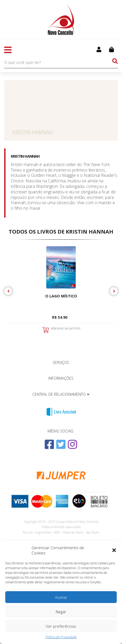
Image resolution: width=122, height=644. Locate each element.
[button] (114, 550)
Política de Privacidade (61, 637)
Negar (61, 612)
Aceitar (61, 597)
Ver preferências (61, 626)
